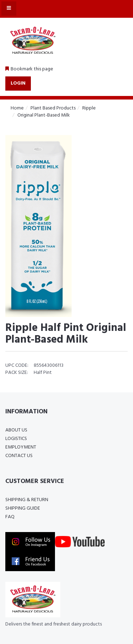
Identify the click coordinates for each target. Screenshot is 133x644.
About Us (16, 430)
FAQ (10, 517)
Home (17, 108)
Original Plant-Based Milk (44, 115)
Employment (21, 447)
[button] (29, 69)
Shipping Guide (23, 508)
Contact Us (19, 456)
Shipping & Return (27, 500)
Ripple (89, 108)
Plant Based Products (53, 108)
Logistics (16, 439)
